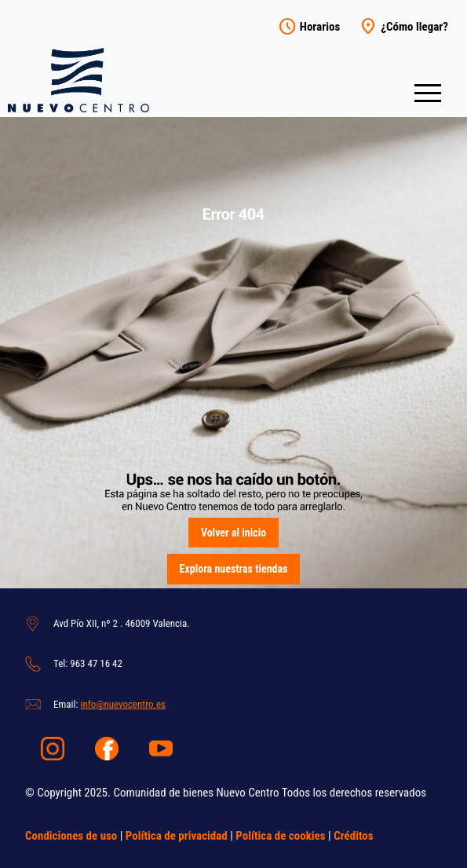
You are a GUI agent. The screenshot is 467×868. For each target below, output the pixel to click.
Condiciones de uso (71, 836)
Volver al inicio (233, 533)
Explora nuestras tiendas (234, 569)
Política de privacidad (177, 836)
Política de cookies (280, 836)
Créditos (353, 836)
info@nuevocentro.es (123, 704)
